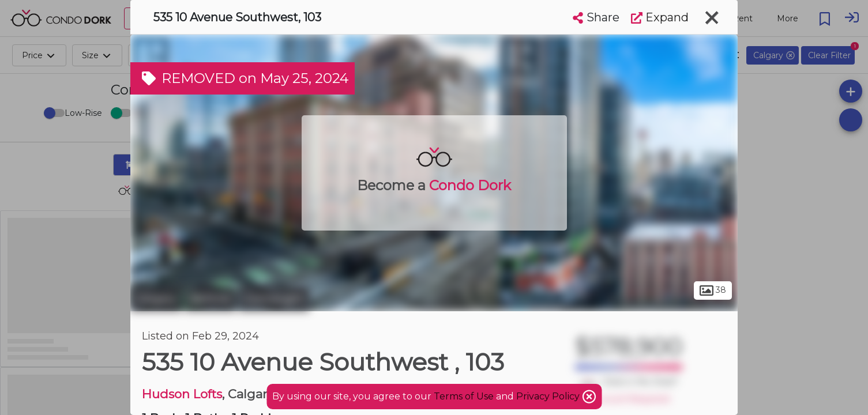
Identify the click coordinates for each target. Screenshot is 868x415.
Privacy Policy (549, 396)
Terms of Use (464, 396)
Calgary (156, 299)
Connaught (274, 299)
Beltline (210, 299)
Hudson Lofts (182, 394)
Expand (660, 17)
